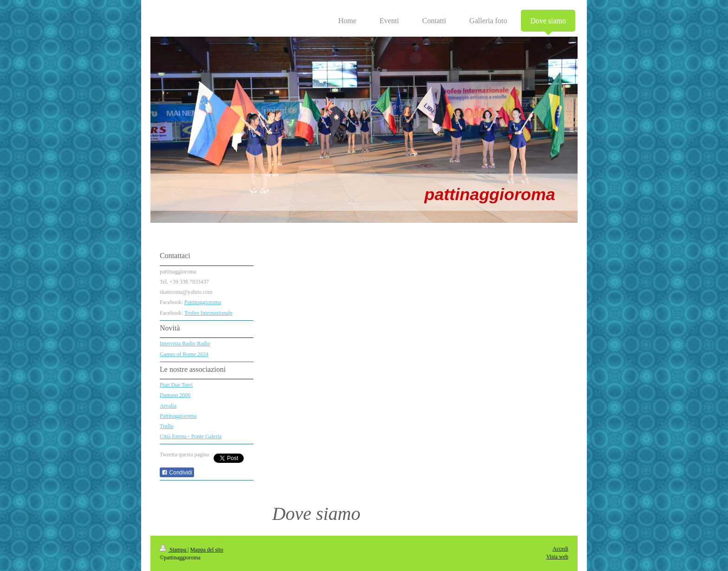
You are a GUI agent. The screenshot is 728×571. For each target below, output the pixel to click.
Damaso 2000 (175, 395)
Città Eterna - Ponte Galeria (191, 436)
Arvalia (168, 406)
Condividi (177, 473)
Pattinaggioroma (203, 302)
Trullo (167, 426)
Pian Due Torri (176, 385)
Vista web (557, 557)
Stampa (174, 550)
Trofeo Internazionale (208, 313)
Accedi (560, 549)
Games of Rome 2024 (184, 354)
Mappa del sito (206, 550)
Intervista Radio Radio (185, 344)
